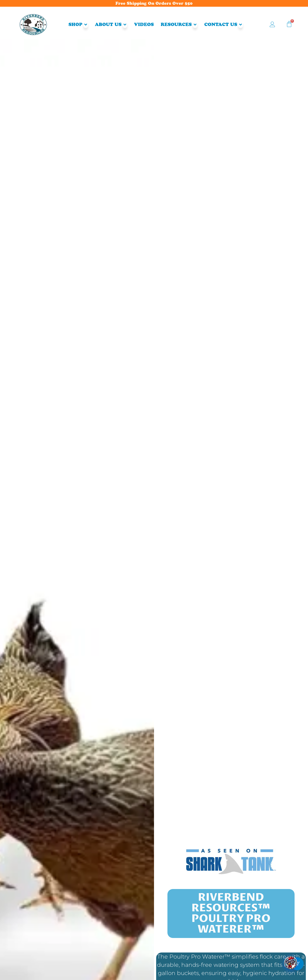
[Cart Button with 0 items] (297, 969)
